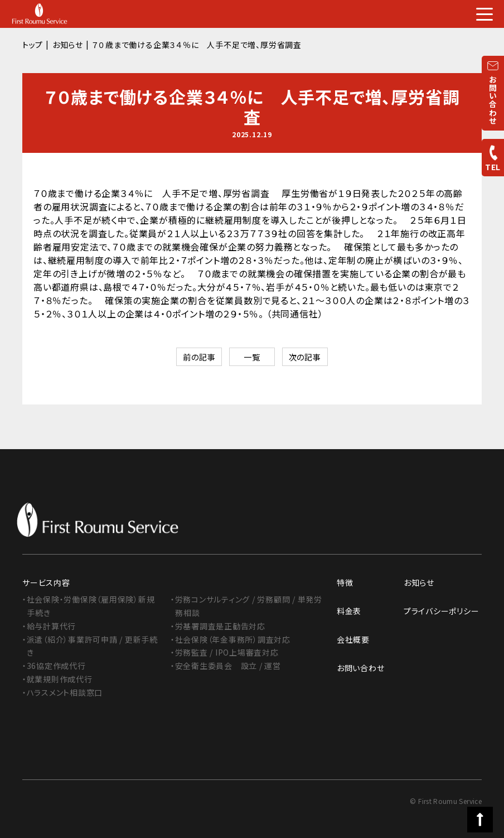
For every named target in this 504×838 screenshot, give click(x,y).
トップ (33, 45)
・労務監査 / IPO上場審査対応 (225, 653)
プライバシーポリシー (442, 611)
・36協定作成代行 (54, 666)
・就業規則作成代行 (57, 680)
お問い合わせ (361, 668)
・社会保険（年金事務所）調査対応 (231, 639)
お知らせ (68, 45)
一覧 (252, 358)
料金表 (349, 611)
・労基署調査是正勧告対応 (218, 626)
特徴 (345, 583)
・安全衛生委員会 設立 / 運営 (226, 666)
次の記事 (313, 358)
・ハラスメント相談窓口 (63, 692)
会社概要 (353, 640)
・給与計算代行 (49, 626)
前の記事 (191, 358)
